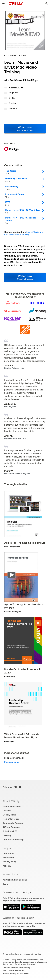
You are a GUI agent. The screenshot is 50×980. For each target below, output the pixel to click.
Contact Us (8, 853)
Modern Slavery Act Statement (16, 973)
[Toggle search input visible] (47, 3)
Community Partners (13, 823)
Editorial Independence (13, 970)
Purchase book (12, 762)
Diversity (7, 835)
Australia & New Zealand (15, 880)
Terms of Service (10, 967)
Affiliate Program (11, 827)
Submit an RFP (10, 831)
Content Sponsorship (13, 839)
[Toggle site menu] (3, 3)
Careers (7, 811)
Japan (6, 884)
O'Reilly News (9, 815)
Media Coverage (11, 819)
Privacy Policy (9, 862)
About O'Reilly (11, 801)
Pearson (13, 109)
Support (8, 848)
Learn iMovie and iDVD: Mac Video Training (24, 233)
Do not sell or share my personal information (22, 954)
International (10, 874)
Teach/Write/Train (12, 807)
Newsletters (8, 858)
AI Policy (7, 866)
